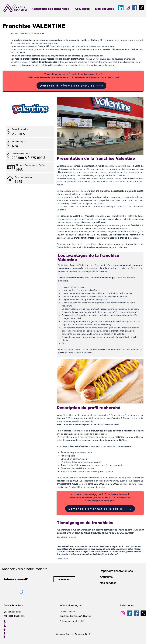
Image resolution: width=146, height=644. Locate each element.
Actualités (106, 577)
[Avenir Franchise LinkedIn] (121, 8)
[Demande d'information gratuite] (71, 86)
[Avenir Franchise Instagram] (128, 8)
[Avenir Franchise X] (141, 8)
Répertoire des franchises (116, 571)
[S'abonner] (64, 579)
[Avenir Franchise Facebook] (135, 8)
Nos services (108, 583)
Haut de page (5, 629)
